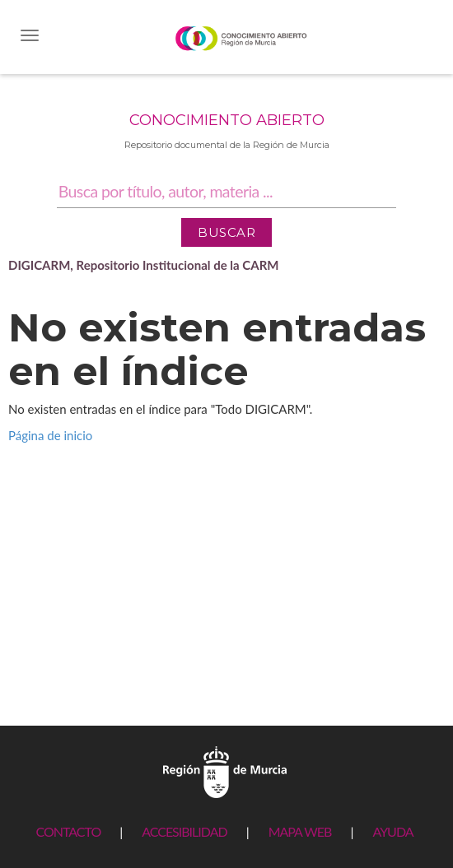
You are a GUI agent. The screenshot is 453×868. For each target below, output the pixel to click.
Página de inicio (50, 435)
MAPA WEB (300, 831)
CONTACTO (68, 831)
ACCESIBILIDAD (184, 831)
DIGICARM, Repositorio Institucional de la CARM (144, 265)
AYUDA (392, 831)
